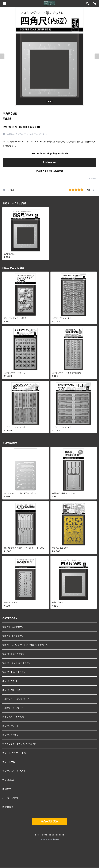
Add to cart (49, 162)
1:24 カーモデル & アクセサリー (17, 663)
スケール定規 (9, 762)
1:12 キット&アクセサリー (14, 636)
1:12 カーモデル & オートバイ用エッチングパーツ (25, 645)
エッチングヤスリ (10, 735)
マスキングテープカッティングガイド (19, 744)
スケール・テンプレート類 (14, 753)
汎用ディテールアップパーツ (16, 699)
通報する (92, 178)
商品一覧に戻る (50, 821)
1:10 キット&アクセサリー (14, 627)
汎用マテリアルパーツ (13, 708)
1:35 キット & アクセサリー (15, 672)
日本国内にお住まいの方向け (50, 171)
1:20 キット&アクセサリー (14, 654)
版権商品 (7, 789)
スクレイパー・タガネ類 (13, 717)
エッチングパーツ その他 (14, 771)
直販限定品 (8, 807)
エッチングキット (10, 681)
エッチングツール (10, 726)
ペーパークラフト (10, 798)
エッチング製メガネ (11, 690)
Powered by (50, 840)
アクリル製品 (8, 780)
